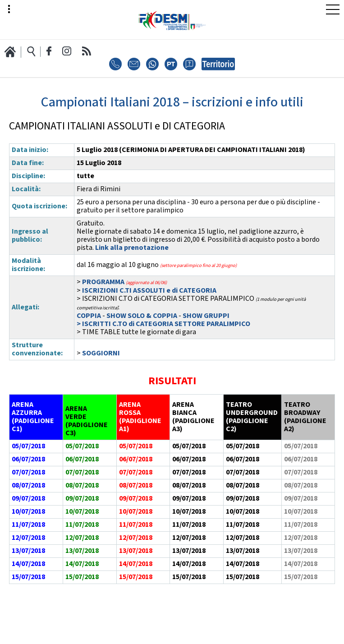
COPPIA (89, 316)
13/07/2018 (28, 551)
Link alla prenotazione (132, 248)
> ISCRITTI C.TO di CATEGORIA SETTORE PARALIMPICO (163, 324)
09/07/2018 (28, 499)
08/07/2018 (28, 485)
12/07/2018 (28, 538)
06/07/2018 (28, 459)
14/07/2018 (28, 564)
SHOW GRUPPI (206, 316)
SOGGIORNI (101, 353)
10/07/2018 (28, 512)
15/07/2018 (28, 577)
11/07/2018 (28, 525)
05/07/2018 (189, 446)
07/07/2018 (28, 472)
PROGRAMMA (103, 282)
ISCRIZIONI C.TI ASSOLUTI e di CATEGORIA (149, 291)
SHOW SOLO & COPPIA (142, 316)
